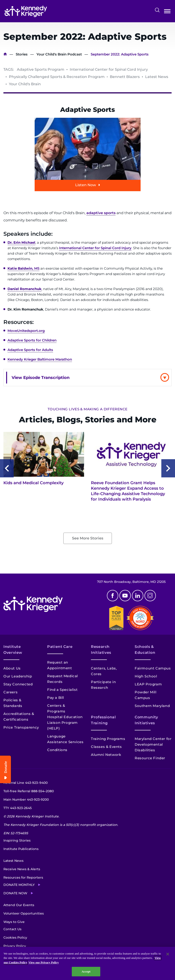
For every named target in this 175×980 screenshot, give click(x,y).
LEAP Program (148, 684)
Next (168, 468)
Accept (86, 971)
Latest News (13, 861)
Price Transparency (21, 727)
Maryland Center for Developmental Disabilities (153, 744)
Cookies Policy (15, 937)
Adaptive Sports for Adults (30, 350)
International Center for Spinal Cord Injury (95, 248)
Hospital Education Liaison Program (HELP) (65, 723)
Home (5, 54)
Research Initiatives (101, 650)
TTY (18, 808)
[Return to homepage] (26, 11)
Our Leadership (18, 676)
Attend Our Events (19, 905)
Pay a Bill (56, 698)
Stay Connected (18, 684)
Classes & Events (106, 747)
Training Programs (108, 739)
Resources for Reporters (23, 877)
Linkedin (138, 596)
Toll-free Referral (29, 791)
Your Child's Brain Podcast (59, 54)
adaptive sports (101, 213)
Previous (7, 468)
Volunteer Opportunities (24, 913)
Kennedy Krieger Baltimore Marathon (40, 359)
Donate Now (15, 893)
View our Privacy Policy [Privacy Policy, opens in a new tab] (44, 962)
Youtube (125, 596)
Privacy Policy (15, 946)
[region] (87, 963)
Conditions (57, 750)
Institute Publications (21, 849)
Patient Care (60, 647)
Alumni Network (106, 755)
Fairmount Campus (153, 668)
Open (167, 12)
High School (146, 676)
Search (157, 10)
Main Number (26, 800)
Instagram (150, 596)
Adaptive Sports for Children (32, 340)
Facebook (113, 596)
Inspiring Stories (17, 840)
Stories (22, 54)
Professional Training (103, 720)
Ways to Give (14, 922)
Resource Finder (150, 758)
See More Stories (88, 538)
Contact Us (12, 929)
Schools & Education (145, 650)
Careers (10, 692)
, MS (23, 268)
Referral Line (26, 783)
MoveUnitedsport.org (26, 331)
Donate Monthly (19, 885)
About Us (12, 668)
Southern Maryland (152, 706)
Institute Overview (13, 650)
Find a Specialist (62, 690)
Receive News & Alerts (22, 869)
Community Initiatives (146, 720)
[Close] (168, 954)
